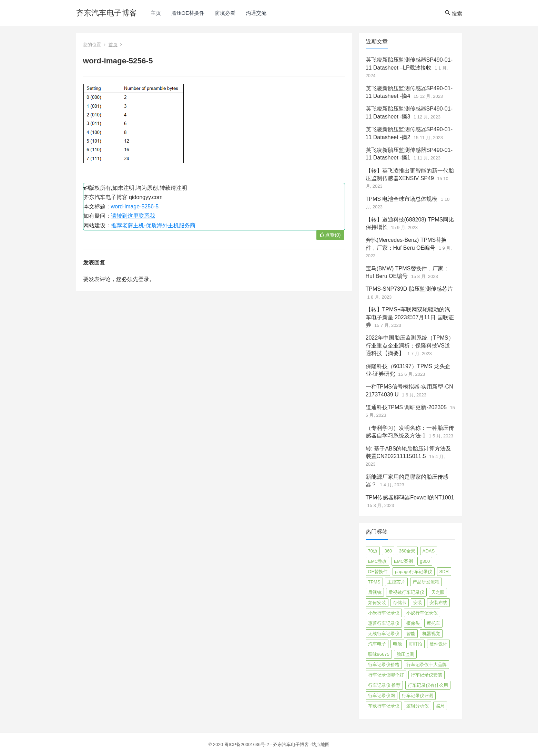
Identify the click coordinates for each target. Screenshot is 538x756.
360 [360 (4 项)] (388, 551)
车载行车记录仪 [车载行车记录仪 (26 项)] (384, 706)
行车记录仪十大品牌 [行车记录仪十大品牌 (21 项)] (427, 665)
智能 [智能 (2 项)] (411, 634)
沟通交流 (256, 13)
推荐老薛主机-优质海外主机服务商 (153, 225)
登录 (144, 279)
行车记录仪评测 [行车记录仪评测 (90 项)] (418, 696)
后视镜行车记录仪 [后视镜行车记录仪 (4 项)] (406, 592)
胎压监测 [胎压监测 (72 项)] (405, 654)
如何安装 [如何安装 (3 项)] (377, 603)
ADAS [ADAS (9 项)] (429, 551)
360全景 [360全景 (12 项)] (407, 551)
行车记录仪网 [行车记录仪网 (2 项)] (382, 696)
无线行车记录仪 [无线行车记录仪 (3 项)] (384, 634)
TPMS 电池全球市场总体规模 (402, 199)
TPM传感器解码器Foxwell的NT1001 (410, 498)
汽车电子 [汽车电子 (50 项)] (377, 644)
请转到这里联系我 (133, 216)
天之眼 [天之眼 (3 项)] (438, 592)
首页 (113, 45)
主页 (156, 13)
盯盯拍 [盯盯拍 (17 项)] (415, 644)
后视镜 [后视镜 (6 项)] (375, 592)
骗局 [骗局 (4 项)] (440, 706)
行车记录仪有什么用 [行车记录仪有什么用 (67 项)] (428, 685)
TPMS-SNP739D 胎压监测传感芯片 (409, 289)
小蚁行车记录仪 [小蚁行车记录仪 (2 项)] (422, 613)
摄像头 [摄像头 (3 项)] (413, 623)
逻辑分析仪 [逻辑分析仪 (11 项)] (418, 706)
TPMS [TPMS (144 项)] (374, 582)
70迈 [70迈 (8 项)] (373, 551)
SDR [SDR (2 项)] (444, 572)
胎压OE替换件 (188, 13)
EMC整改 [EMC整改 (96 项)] (378, 561)
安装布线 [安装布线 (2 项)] (438, 603)
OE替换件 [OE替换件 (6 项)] (378, 572)
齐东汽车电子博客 (106, 13)
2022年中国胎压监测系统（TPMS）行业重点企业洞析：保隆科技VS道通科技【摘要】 (410, 345)
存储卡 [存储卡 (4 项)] (400, 603)
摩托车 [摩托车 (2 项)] (433, 623)
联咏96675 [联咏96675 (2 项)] (379, 654)
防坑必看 (225, 13)
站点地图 (321, 744)
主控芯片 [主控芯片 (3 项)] (396, 582)
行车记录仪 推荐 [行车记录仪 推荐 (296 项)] (384, 685)
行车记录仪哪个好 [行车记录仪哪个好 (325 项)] (386, 675)
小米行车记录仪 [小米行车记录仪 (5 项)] (384, 613)
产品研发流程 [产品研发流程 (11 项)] (426, 582)
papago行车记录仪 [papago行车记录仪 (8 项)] (414, 572)
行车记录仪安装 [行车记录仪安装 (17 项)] (427, 675)
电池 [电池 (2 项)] (397, 644)
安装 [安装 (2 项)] (418, 603)
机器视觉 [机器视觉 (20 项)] (431, 634)
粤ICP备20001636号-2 (247, 744)
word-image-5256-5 (135, 206)
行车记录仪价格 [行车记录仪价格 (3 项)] (384, 665)
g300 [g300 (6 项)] (425, 561)
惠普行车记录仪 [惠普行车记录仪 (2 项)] (384, 623)
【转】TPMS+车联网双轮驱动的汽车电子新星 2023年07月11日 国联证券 (410, 317)
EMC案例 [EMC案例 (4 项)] (403, 561)
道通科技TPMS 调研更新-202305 (406, 407)
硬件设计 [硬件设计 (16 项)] (438, 644)
